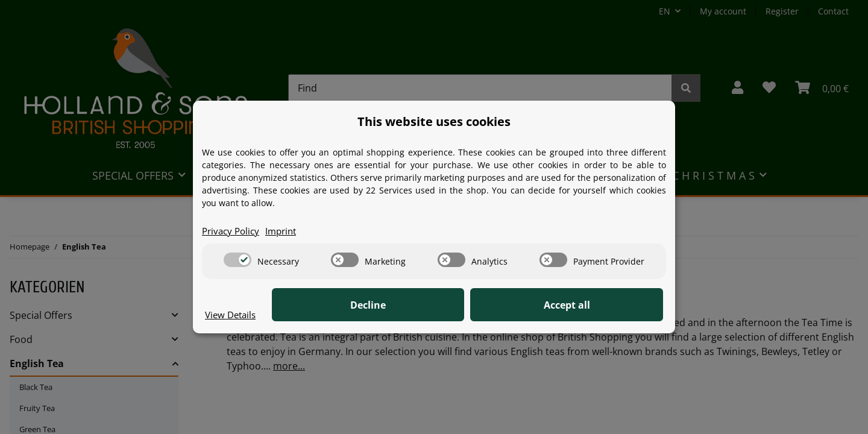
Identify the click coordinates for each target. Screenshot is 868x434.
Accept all (603, 306)
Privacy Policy (233, 231)
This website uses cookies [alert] (434, 121)
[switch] (237, 260)
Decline (476, 306)
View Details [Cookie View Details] (232, 315)
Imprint (286, 231)
